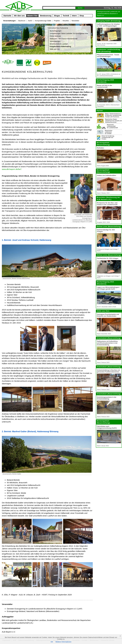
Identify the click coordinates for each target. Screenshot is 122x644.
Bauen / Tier (32, 16)
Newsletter (75, 21)
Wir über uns (19, 16)
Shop (82, 16)
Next (89, 575)
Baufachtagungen (56, 31)
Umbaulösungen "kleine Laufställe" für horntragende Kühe (69, 34)
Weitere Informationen (63, 642)
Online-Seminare (55, 36)
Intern (74, 16)
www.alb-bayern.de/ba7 (12, 169)
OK (52, 642)
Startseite (7, 16)
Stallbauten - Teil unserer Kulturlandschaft (63, 39)
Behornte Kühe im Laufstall (59, 44)
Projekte (57, 21)
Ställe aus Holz (55, 49)
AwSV (30, 21)
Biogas (57, 16)
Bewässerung (46, 16)
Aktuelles (66, 21)
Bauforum (22, 21)
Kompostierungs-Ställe (43, 21)
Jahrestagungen (55, 41)
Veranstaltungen (9, 21)
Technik (66, 16)
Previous (5, 575)
